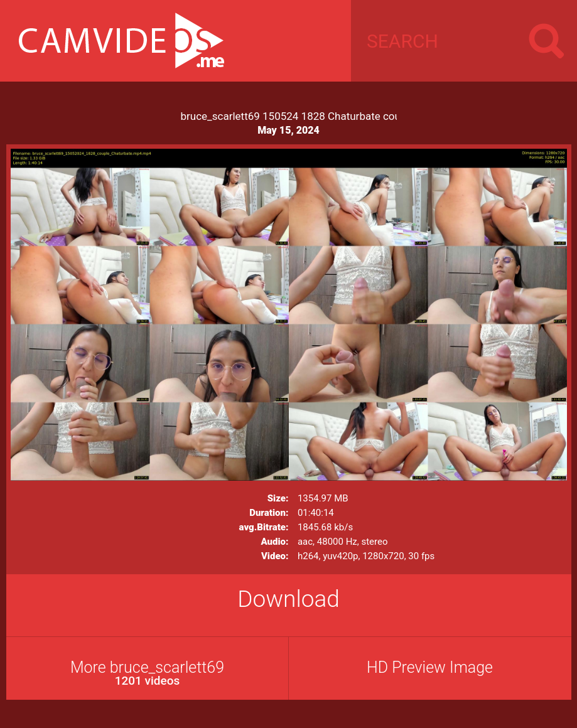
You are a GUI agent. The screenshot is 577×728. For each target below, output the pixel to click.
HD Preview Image (430, 667)
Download (288, 599)
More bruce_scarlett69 (148, 673)
